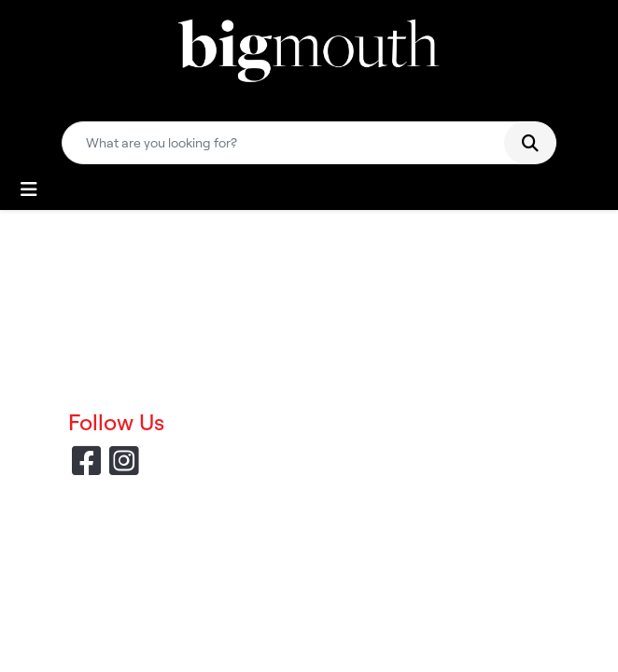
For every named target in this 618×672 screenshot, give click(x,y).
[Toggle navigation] (29, 189)
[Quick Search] (290, 143)
